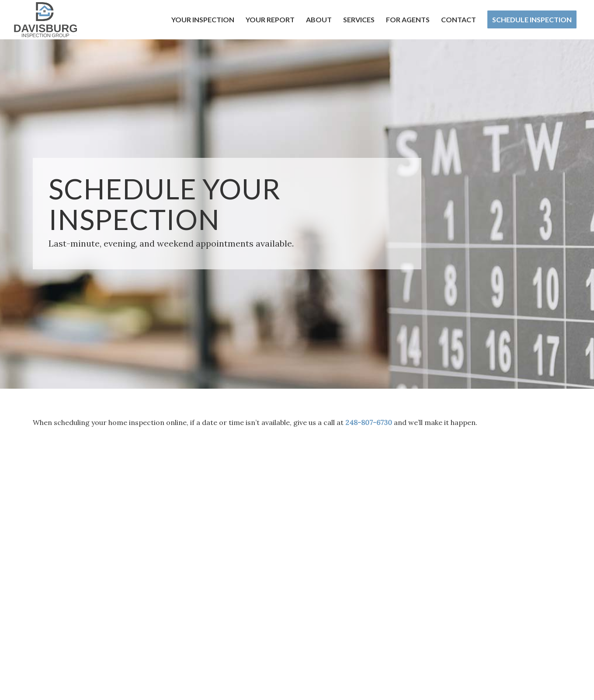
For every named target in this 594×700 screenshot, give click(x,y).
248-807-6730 (369, 422)
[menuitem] (203, 20)
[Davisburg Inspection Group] (45, 20)
